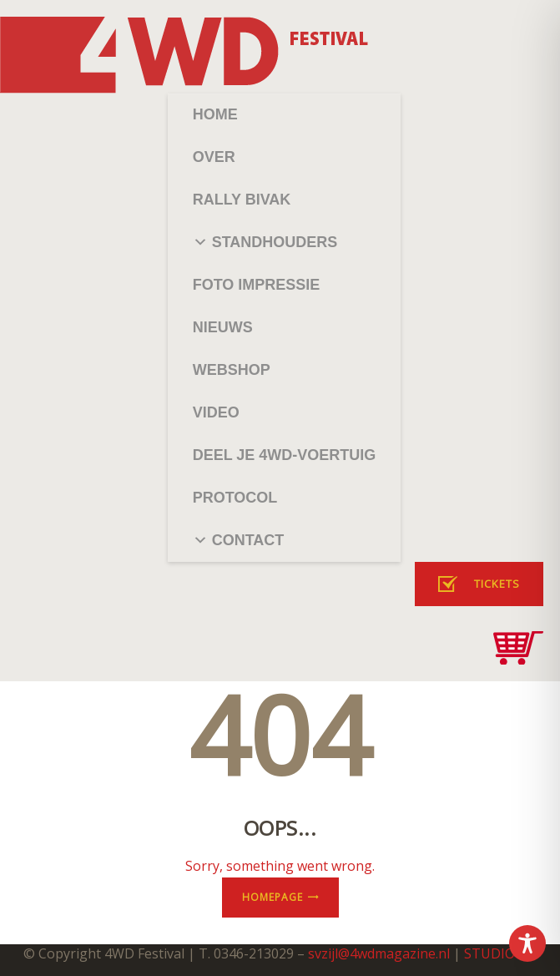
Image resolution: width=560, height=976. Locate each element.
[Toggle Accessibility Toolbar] (527, 943)
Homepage (272, 897)
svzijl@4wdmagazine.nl (379, 953)
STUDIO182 (501, 953)
